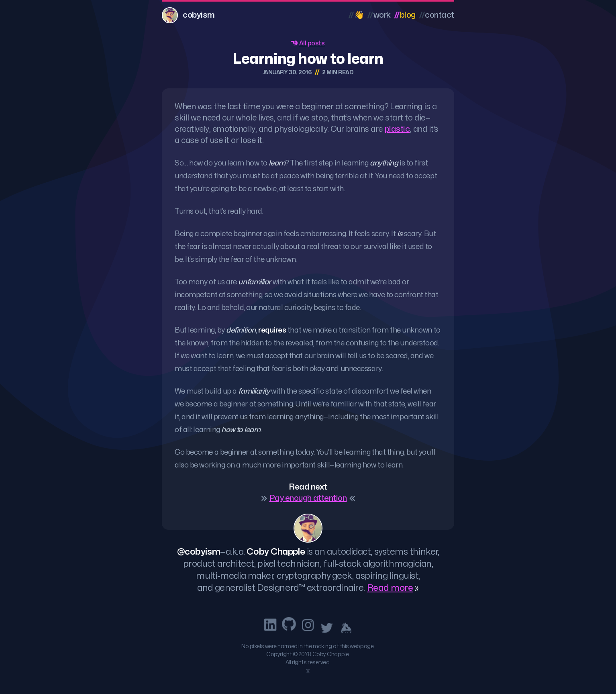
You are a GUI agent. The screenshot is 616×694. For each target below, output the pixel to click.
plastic (397, 129)
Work (379, 15)
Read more (390, 588)
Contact (437, 15)
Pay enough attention (308, 498)
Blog (405, 15)
